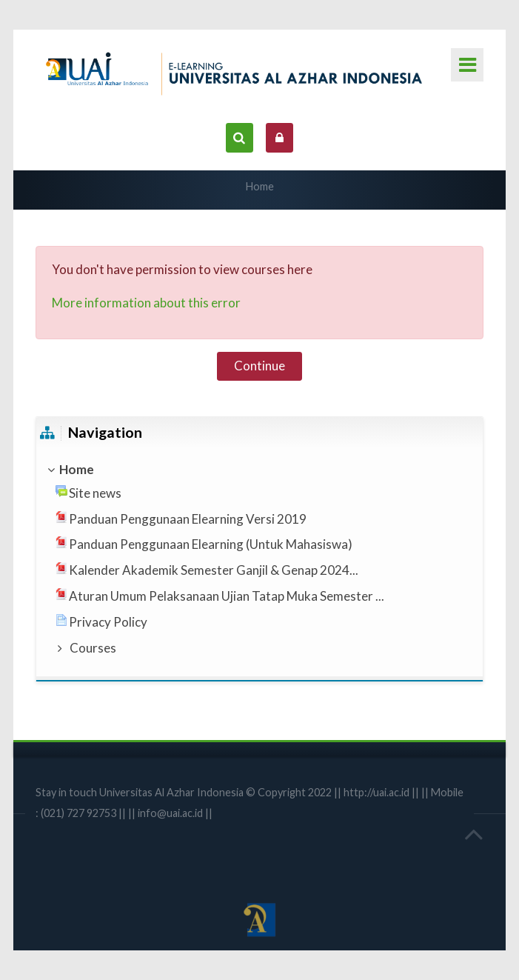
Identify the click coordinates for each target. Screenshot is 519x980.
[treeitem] (259, 470)
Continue (259, 366)
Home (260, 186)
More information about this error (146, 303)
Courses (93, 648)
